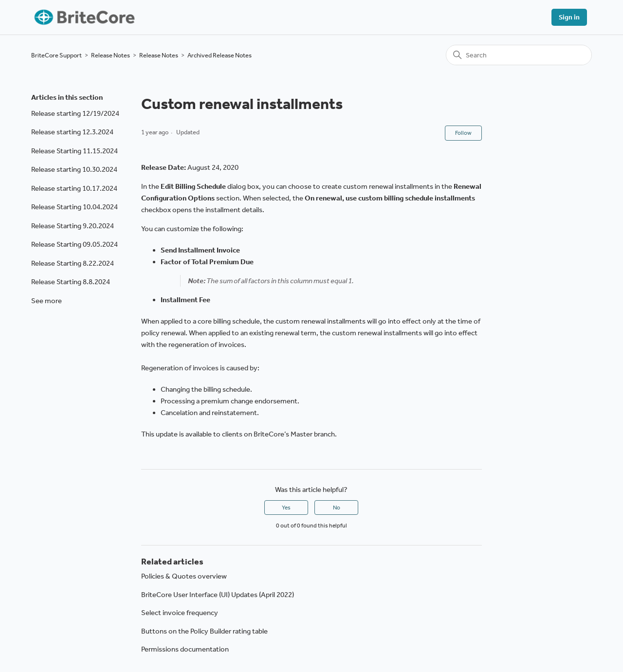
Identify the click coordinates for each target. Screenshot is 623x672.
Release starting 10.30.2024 (74, 169)
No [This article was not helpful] (337, 508)
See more (46, 301)
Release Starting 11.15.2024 (74, 151)
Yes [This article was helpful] (286, 508)
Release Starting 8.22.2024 (73, 263)
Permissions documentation (185, 649)
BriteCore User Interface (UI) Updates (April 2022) (218, 595)
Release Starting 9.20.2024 (73, 226)
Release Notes (110, 55)
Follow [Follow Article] (463, 133)
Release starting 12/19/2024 (75, 113)
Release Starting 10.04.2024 (74, 207)
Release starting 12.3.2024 (72, 132)
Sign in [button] (569, 17)
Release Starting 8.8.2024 (71, 282)
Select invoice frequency (180, 613)
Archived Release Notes (220, 55)
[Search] (519, 55)
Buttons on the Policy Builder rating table (204, 631)
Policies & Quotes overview (184, 576)
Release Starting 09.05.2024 (74, 244)
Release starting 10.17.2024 (74, 188)
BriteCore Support (56, 55)
